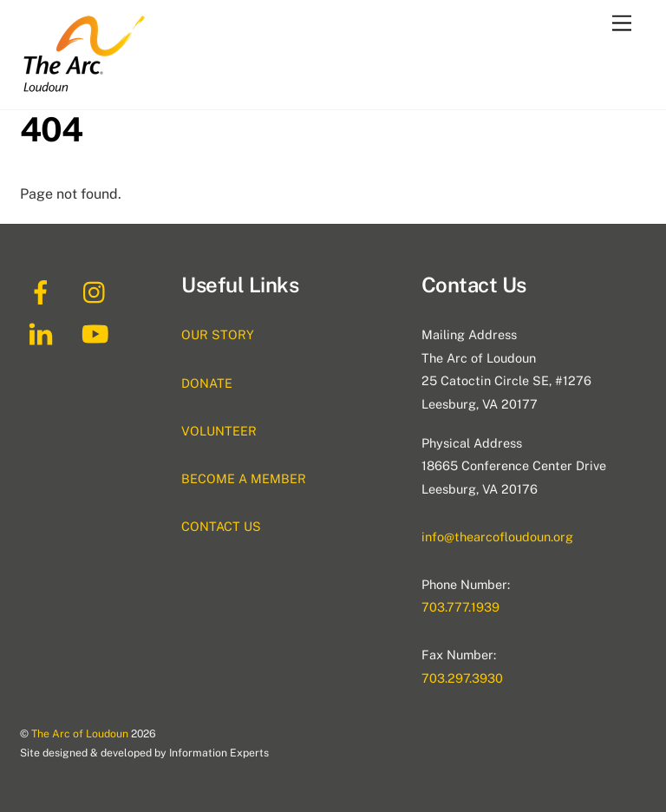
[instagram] (98, 291)
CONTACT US (221, 526)
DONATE (207, 383)
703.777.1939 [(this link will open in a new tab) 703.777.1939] (460, 607)
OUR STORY (218, 334)
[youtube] (98, 333)
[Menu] (622, 24)
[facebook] (44, 291)
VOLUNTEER (219, 431)
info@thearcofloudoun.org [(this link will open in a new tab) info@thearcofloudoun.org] (497, 537)
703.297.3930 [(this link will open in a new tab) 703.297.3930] (462, 678)
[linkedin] (44, 333)
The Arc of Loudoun (80, 733)
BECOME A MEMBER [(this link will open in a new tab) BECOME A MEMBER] (244, 478)
